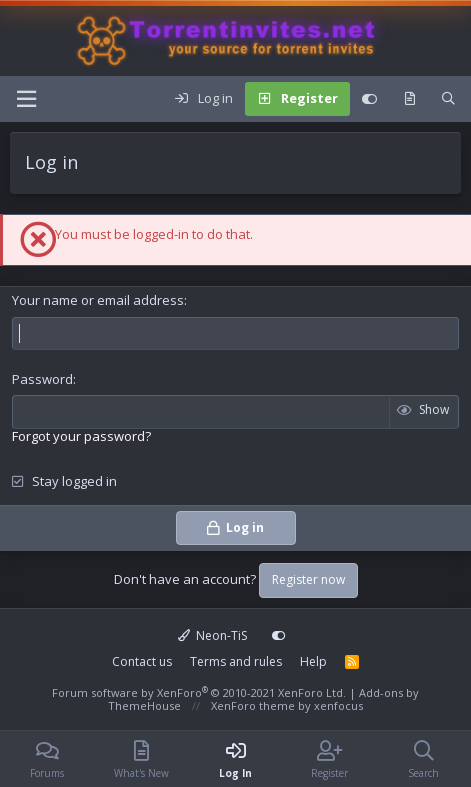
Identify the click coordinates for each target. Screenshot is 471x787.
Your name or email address (98, 300)
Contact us (142, 661)
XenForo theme (253, 705)
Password (42, 379)
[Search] (448, 99)
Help (313, 661)
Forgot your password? (81, 436)
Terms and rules (236, 661)
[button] (26, 99)
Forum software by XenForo (199, 692)
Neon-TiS (213, 635)
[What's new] (409, 99)
